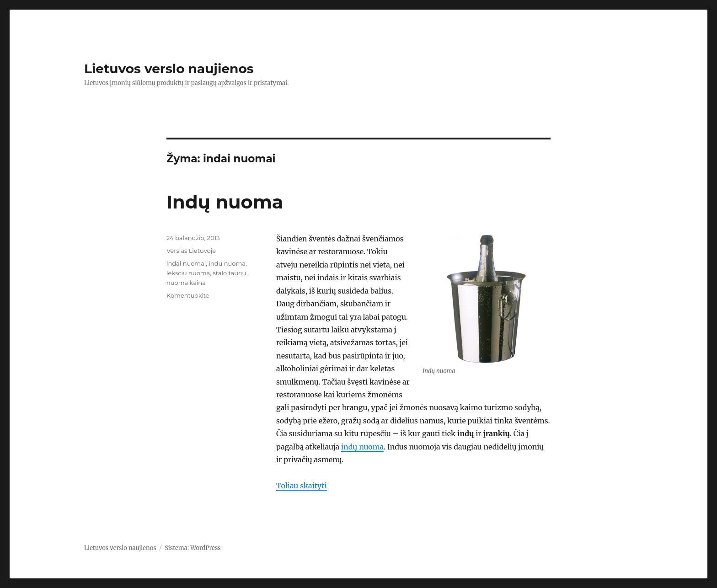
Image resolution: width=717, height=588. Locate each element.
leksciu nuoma (188, 273)
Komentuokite (188, 295)
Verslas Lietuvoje (191, 251)
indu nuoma (227, 263)
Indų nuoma (225, 202)
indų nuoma (362, 447)
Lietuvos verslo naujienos (169, 69)
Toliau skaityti (302, 486)
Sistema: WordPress (193, 548)
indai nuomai (186, 263)
